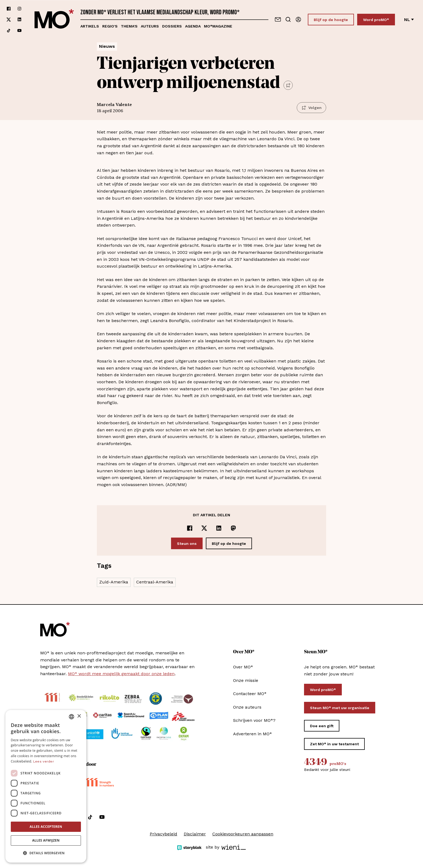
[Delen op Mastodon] (233, 528)
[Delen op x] (204, 528)
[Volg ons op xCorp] (9, 20)
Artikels (90, 26)
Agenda (193, 26)
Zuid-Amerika (114, 582)
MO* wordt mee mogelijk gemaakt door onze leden (121, 674)
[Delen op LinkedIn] (219, 528)
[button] (46, 853)
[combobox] (71, 717)
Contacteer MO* (250, 694)
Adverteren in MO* (253, 734)
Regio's (110, 26)
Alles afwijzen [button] (46, 840)
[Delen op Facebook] (190, 528)
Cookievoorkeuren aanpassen (243, 834)
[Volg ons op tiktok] (9, 30)
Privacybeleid (163, 834)
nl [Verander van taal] (409, 20)
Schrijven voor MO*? (254, 720)
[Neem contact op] (278, 19)
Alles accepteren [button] (46, 827)
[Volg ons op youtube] (19, 30)
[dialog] (46, 786)
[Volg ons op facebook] (9, 9)
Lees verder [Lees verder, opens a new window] (44, 761)
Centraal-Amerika (155, 582)
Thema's (129, 26)
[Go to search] (288, 19)
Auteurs (150, 26)
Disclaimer (195, 834)
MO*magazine (218, 26)
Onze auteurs (247, 707)
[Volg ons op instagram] (19, 9)
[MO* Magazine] (54, 20)
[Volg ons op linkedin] (19, 20)
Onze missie (246, 680)
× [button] (79, 716)
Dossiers (172, 26)
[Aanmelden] (298, 19)
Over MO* (243, 667)
